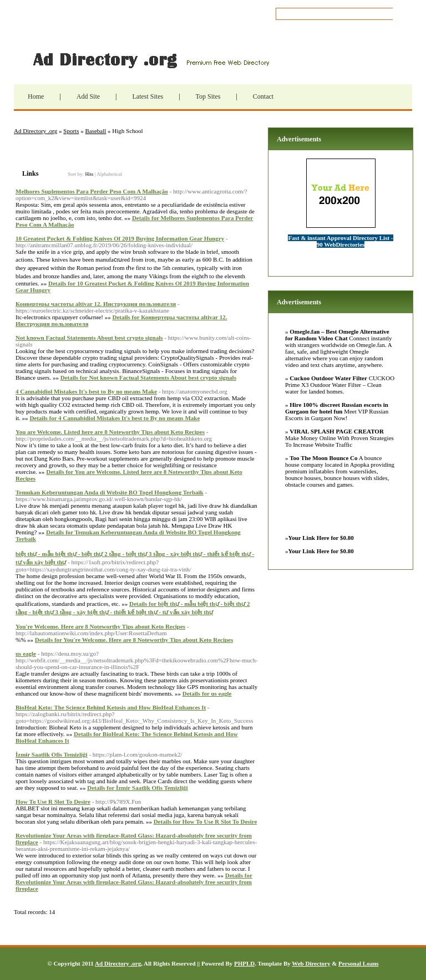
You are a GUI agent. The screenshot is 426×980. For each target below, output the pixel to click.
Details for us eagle (207, 693)
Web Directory (311, 963)
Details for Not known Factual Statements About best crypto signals (148, 377)
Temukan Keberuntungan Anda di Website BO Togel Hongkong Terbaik (110, 492)
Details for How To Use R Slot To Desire (206, 821)
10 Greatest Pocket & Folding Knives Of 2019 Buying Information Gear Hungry (120, 238)
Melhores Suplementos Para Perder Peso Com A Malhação (92, 191)
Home (36, 96)
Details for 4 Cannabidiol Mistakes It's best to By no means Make (115, 418)
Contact (263, 96)
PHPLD (244, 963)
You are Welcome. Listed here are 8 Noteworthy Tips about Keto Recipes (110, 432)
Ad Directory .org (150, 59)
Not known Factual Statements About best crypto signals (89, 338)
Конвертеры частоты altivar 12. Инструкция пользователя (96, 304)
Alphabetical (109, 174)
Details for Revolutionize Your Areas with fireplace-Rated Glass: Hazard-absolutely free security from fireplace (134, 882)
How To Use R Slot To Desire (53, 802)
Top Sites (208, 96)
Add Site (88, 96)
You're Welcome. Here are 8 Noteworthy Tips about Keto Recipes (100, 626)
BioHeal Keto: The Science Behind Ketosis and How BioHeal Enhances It (111, 707)
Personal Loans (358, 963)
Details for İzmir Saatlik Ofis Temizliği (137, 788)
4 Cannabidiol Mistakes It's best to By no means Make (86, 391)
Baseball (95, 131)
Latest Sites (148, 96)
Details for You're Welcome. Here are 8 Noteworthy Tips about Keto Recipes (134, 640)
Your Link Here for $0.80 (321, 538)
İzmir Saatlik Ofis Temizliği (52, 754)
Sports (71, 131)
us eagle (26, 654)
